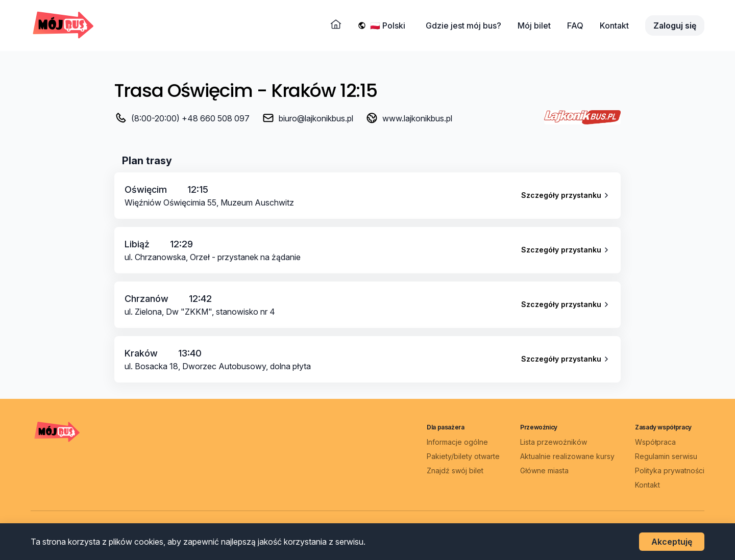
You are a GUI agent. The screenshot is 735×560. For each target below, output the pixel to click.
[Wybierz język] (390, 26)
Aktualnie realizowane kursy (567, 456)
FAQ (575, 26)
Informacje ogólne (457, 442)
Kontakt (614, 26)
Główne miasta (544, 470)
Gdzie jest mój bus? (463, 26)
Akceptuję (672, 542)
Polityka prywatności (670, 470)
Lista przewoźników (554, 442)
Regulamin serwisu (666, 456)
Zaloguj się (675, 26)
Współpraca (655, 442)
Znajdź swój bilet (455, 470)
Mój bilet (534, 26)
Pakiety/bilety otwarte (463, 456)
